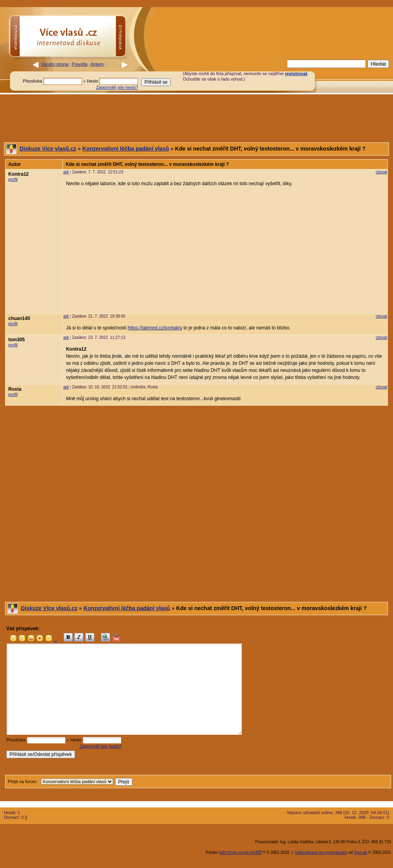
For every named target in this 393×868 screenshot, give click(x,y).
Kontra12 (18, 174)
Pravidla (80, 64)
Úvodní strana (55, 64)
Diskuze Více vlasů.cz (48, 149)
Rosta (15, 389)
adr (66, 172)
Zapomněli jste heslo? (117, 87)
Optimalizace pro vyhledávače (321, 852)
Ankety (97, 64)
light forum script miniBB (241, 852)
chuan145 (19, 318)
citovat (381, 172)
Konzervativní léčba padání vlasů (126, 149)
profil (13, 179)
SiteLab (360, 852)
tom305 (17, 340)
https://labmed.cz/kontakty (155, 328)
